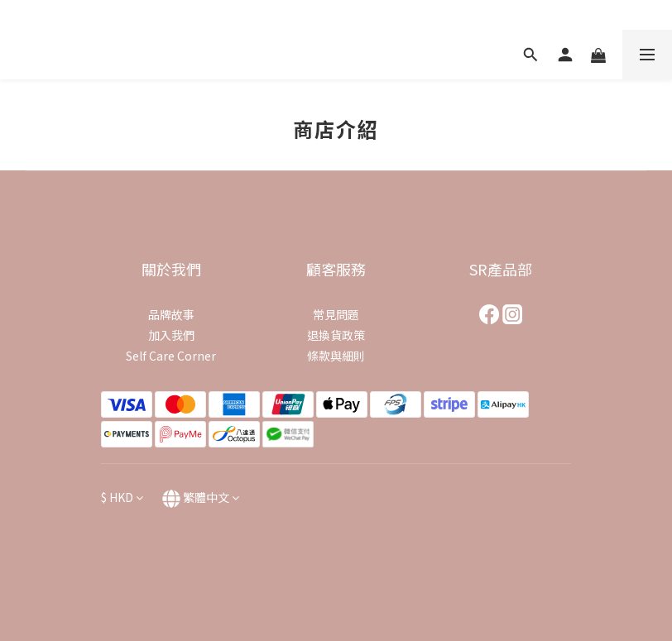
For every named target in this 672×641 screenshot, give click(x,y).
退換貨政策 (336, 335)
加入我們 (171, 335)
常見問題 (336, 314)
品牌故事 (171, 314)
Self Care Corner (171, 356)
